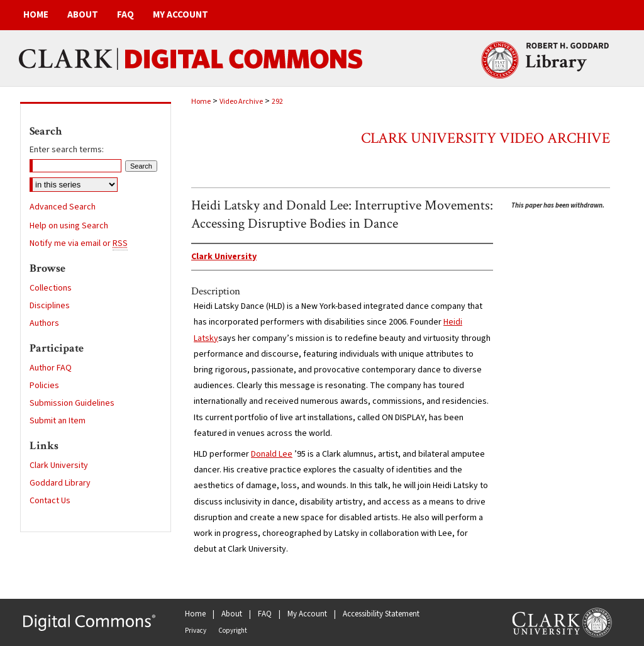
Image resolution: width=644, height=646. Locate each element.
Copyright (233, 631)
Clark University (59, 465)
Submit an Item (58, 421)
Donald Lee (272, 454)
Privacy (196, 631)
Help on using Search (69, 226)
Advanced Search (63, 207)
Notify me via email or (79, 243)
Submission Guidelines (72, 403)
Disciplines (50, 306)
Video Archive (241, 102)
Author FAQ (51, 368)
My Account (307, 614)
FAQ (265, 614)
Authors (44, 323)
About (232, 614)
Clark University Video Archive (486, 138)
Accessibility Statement (381, 614)
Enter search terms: (67, 150)
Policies (44, 386)
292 (277, 102)
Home (201, 102)
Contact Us (50, 501)
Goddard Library (60, 483)
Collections (51, 288)
